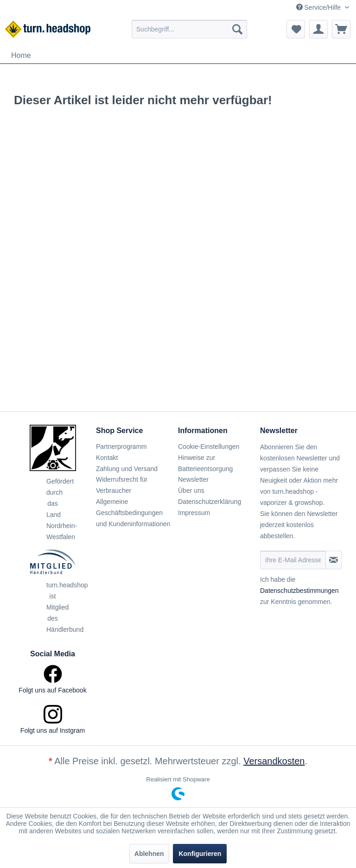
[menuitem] (190, 29)
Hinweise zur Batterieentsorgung (205, 463)
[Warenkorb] (341, 29)
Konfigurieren (200, 854)
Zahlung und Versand (127, 469)
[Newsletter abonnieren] (334, 560)
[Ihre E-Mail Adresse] (293, 560)
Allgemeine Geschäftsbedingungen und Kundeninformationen (133, 513)
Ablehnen (149, 854)
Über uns (191, 491)
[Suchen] (237, 29)
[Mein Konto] (318, 29)
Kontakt (107, 458)
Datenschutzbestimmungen (299, 591)
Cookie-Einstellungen (209, 447)
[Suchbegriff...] (190, 29)
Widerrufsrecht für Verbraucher (122, 485)
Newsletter (193, 479)
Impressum (194, 513)
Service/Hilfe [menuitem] (319, 7)
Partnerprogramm (121, 447)
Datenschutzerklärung (210, 502)
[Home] (21, 56)
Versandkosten (274, 761)
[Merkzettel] (296, 29)
